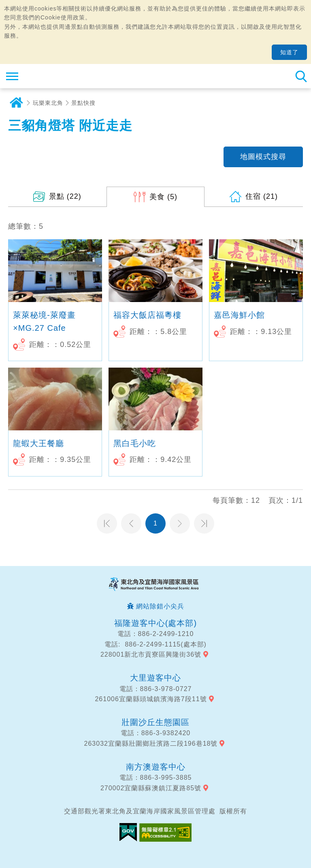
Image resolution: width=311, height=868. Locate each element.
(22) (65, 196)
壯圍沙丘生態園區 (155, 722)
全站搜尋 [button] (301, 76)
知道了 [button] (289, 52)
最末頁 (204, 523)
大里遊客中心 (155, 678)
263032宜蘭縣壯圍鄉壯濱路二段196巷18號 (151, 744)
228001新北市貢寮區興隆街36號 (151, 654)
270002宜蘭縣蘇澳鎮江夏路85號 (151, 788)
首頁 (16, 103)
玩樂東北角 (48, 103)
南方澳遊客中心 (156, 767)
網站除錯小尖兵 (160, 606)
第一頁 (107, 523)
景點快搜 (83, 103)
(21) (262, 196)
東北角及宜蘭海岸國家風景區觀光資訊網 (55, 76)
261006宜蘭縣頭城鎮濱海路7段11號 (151, 699)
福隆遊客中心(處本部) (155, 623)
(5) (163, 197)
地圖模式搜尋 (263, 157)
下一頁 (180, 523)
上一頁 (131, 523)
